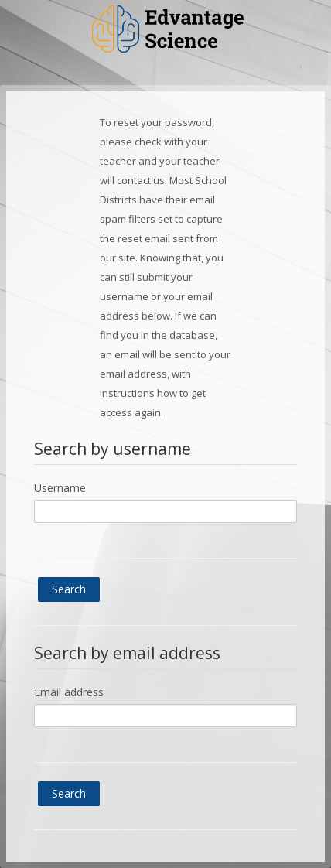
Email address (69, 692)
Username (60, 488)
